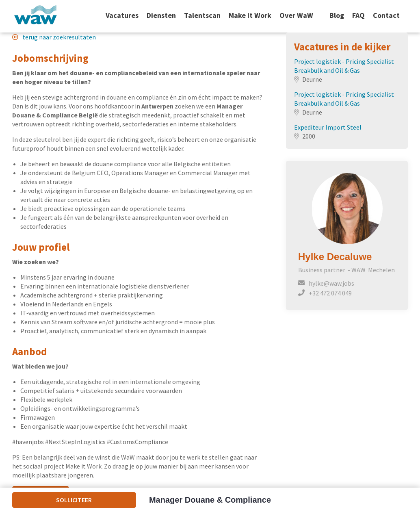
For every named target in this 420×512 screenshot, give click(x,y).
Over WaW (296, 15)
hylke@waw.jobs (331, 283)
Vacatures (122, 15)
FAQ (358, 15)
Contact (386, 15)
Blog (337, 15)
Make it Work (250, 15)
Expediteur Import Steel (328, 127)
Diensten (161, 15)
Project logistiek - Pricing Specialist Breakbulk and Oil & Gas (344, 66)
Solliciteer (74, 500)
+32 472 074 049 (330, 293)
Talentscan (202, 15)
